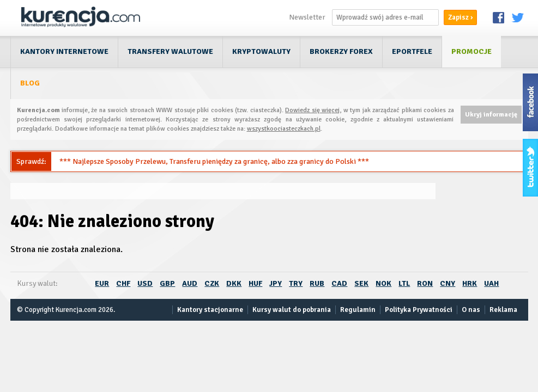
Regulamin (358, 310)
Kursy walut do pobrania (292, 310)
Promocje (471, 51)
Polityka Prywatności (419, 310)
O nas (471, 310)
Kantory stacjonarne (210, 310)
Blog (30, 83)
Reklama (503, 310)
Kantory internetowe (64, 51)
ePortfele (412, 51)
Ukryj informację (491, 115)
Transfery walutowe (170, 51)
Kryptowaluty (261, 51)
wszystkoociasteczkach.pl (284, 129)
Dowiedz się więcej (312, 110)
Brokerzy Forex (341, 51)
